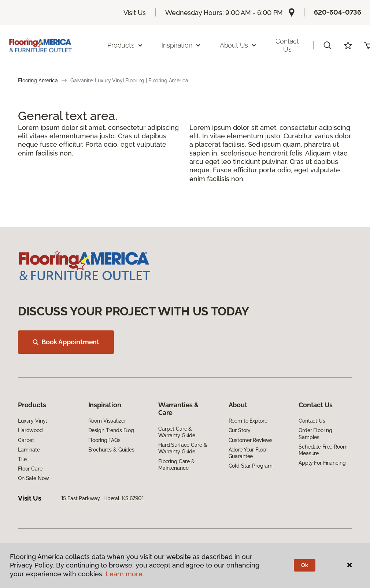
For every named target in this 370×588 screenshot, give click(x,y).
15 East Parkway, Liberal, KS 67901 (103, 498)
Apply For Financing (322, 463)
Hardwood (30, 430)
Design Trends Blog (111, 430)
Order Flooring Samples (315, 434)
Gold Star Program (251, 466)
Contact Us (287, 45)
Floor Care (30, 469)
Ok (305, 565)
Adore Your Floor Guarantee (248, 453)
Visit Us (135, 13)
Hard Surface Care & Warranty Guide (183, 448)
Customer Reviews (251, 440)
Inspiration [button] (182, 45)
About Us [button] (238, 45)
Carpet (26, 440)
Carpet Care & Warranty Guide (177, 432)
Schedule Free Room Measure (323, 450)
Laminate (29, 450)
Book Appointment (66, 342)
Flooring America (38, 80)
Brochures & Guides (111, 450)
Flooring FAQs (104, 440)
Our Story (240, 430)
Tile (22, 459)
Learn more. (125, 574)
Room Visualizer (107, 421)
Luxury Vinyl (32, 421)
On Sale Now (33, 478)
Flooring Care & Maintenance (177, 465)
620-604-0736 (338, 12)
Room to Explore (248, 421)
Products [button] (125, 45)
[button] (328, 45)
